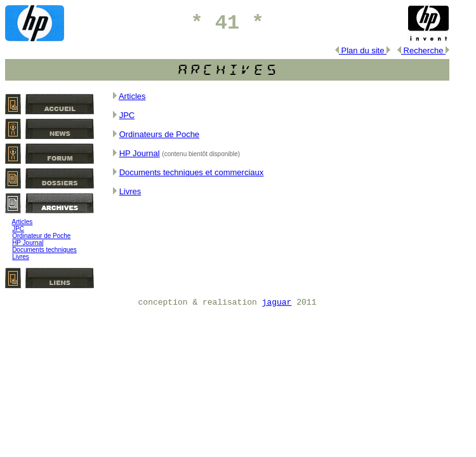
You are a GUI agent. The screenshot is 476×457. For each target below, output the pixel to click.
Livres (21, 257)
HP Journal (28, 243)
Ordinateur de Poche (41, 236)
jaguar (277, 302)
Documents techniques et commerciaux (192, 172)
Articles (23, 222)
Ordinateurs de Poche (159, 134)
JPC (18, 229)
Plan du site (363, 50)
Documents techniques (44, 250)
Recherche (423, 50)
